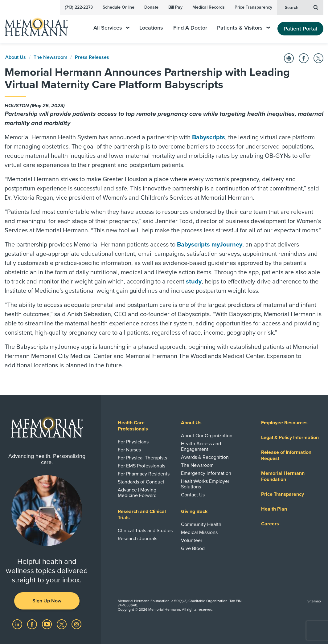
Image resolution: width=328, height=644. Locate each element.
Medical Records (209, 7)
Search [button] (301, 7)
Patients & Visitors (244, 28)
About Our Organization (207, 436)
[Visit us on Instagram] (76, 624)
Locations (151, 28)
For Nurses (129, 450)
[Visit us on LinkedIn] (18, 624)
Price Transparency (253, 7)
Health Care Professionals (133, 426)
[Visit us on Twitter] (62, 624)
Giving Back (194, 512)
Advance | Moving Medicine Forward (137, 493)
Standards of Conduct (141, 482)
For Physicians (133, 442)
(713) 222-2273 (79, 7)
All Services (111, 28)
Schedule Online (119, 7)
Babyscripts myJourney (210, 245)
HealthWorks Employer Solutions (205, 484)
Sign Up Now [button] (47, 601)
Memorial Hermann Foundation (283, 476)
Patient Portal (300, 29)
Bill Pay (175, 7)
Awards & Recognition (205, 457)
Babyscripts (209, 137)
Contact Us (193, 495)
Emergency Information (206, 473)
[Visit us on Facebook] (33, 624)
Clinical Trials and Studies (145, 531)
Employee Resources (284, 423)
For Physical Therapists (142, 458)
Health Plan (274, 509)
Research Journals (137, 539)
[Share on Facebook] (304, 58)
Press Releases (92, 57)
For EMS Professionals (141, 466)
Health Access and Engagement (201, 446)
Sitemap (314, 601)
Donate (151, 7)
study (194, 282)
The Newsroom (50, 57)
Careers (270, 524)
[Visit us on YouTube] (47, 624)
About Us (16, 57)
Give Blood (193, 548)
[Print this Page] (289, 58)
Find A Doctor (190, 28)
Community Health (201, 524)
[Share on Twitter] (318, 58)
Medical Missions (199, 532)
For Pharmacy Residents (144, 474)
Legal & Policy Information (290, 438)
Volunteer (192, 540)
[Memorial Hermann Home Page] (40, 24)
